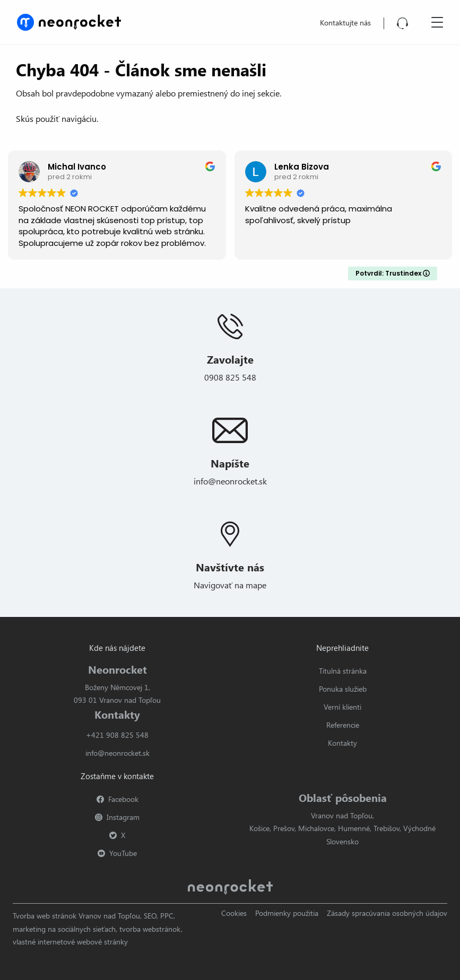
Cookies (234, 913)
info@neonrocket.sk (230, 481)
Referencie (343, 725)
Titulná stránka (343, 671)
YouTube (117, 853)
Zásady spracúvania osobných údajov (387, 913)
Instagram (117, 817)
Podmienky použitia (287, 913)
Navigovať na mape (230, 585)
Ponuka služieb (343, 689)
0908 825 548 (230, 377)
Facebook (118, 799)
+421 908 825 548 (117, 735)
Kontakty (342, 743)
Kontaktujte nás (345, 23)
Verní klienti (342, 707)
